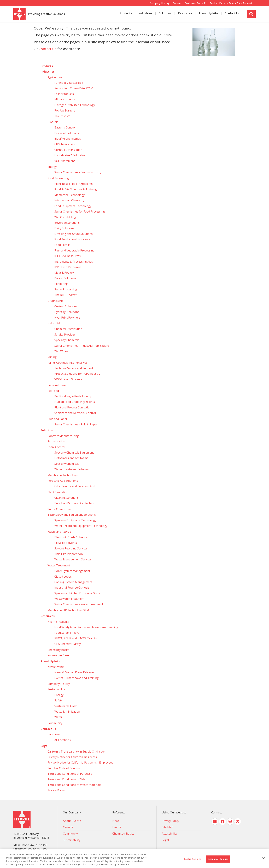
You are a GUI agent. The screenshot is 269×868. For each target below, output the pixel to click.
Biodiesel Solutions (67, 133)
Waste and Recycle (59, 532)
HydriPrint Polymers (67, 318)
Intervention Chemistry (69, 200)
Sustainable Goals (66, 706)
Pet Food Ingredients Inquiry (73, 396)
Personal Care (57, 385)
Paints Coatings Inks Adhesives (68, 363)
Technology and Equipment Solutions (72, 515)
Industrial (54, 323)
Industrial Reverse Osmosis (72, 588)
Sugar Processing (66, 289)
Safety (58, 700)
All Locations (63, 740)
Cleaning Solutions (66, 498)
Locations (54, 734)
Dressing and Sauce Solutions (74, 234)
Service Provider (65, 335)
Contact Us (48, 49)
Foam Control (56, 447)
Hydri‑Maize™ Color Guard (71, 155)
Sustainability (56, 689)
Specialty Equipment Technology (75, 520)
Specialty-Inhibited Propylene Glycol (77, 593)
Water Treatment (59, 565)
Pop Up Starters (65, 110)
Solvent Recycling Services (71, 548)
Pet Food (53, 391)
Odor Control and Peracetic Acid (75, 486)
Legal (45, 746)
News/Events (56, 667)
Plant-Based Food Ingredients (74, 184)
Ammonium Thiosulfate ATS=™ (74, 88)
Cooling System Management (73, 582)
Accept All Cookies (218, 859)
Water (58, 717)
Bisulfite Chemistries (68, 139)
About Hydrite (50, 661)
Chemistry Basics (58, 650)
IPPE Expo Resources (68, 267)
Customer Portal (194, 3)
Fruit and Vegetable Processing (74, 250)
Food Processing (58, 178)
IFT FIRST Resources (68, 256)
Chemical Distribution (68, 329)
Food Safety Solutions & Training (76, 189)
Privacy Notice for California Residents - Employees (80, 763)
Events (117, 827)
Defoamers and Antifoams (71, 458)
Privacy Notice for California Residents (72, 757)
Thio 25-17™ (62, 116)
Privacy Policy (56, 790)
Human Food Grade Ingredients (75, 402)
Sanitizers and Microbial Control (75, 413)
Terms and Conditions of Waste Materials (74, 785)
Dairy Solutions (64, 228)
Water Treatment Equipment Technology (81, 526)
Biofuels (53, 122)
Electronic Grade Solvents (71, 537)
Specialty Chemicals (67, 340)
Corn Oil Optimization (68, 150)
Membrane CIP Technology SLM (68, 610)
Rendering (61, 284)
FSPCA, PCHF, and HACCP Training (76, 638)
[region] (134, 859)
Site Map (167, 827)
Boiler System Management (72, 571)
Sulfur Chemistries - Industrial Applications (82, 346)
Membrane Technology (69, 195)
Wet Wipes (61, 351)
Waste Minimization (67, 712)
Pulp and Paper (57, 419)
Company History (160, 3)
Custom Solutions (66, 306)
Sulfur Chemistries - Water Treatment (79, 604)
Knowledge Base (58, 655)
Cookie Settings (193, 859)
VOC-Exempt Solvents (68, 379)
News (116, 821)
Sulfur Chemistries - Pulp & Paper (76, 424)
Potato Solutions (65, 278)
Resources (48, 616)
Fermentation (56, 441)
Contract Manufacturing (63, 436)
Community (55, 723)
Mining (52, 357)
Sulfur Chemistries (59, 509)
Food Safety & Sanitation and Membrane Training (86, 627)
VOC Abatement (65, 161)
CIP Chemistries (65, 144)
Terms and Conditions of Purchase (70, 774)
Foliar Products (64, 94)
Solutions (47, 430)
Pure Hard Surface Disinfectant (74, 503)
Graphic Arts (55, 301)
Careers (177, 3)
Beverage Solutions (67, 223)
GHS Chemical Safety (68, 644)
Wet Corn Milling (65, 217)
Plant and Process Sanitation (73, 407)
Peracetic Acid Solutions (63, 481)
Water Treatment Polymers (72, 469)
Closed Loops (63, 577)
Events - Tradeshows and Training (77, 678)
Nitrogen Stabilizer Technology (75, 105)
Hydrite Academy (58, 622)
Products (47, 66)
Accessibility (169, 834)
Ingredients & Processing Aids (74, 262)
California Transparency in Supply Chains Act (76, 752)
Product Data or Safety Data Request (231, 3)
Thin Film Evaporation (69, 554)
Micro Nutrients (65, 99)
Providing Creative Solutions (46, 14)
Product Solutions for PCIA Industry (77, 374)
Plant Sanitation (58, 492)
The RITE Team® (66, 295)
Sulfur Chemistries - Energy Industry (78, 172)
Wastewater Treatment (69, 599)
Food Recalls (62, 245)
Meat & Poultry (64, 273)
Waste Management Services (73, 559)
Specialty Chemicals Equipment (74, 453)
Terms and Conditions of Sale (66, 779)
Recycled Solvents (66, 543)
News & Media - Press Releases (74, 672)
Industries (48, 72)
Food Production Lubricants (72, 239)
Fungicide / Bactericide (69, 83)
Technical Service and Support (74, 368)
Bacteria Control (65, 127)
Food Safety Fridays (67, 633)
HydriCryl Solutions (67, 312)
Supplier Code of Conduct (64, 768)
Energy (52, 167)
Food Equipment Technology (73, 206)
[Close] (264, 858)
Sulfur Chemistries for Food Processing (80, 212)
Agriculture (55, 77)
